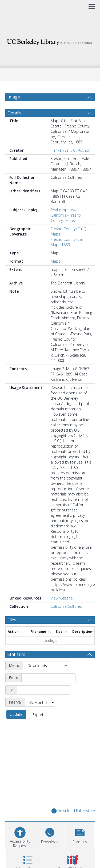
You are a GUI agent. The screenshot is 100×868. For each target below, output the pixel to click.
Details (14, 113)
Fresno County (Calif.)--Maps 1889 (70, 242)
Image (14, 97)
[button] (80, 835)
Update (16, 714)
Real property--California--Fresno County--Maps (66, 215)
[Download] (50, 835)
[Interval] (40, 702)
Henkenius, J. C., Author (70, 150)
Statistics (16, 654)
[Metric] (45, 666)
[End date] (44, 690)
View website (62, 598)
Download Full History (73, 811)
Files (12, 620)
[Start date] (48, 678)
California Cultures (66, 606)
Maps (55, 261)
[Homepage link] (50, 41)
